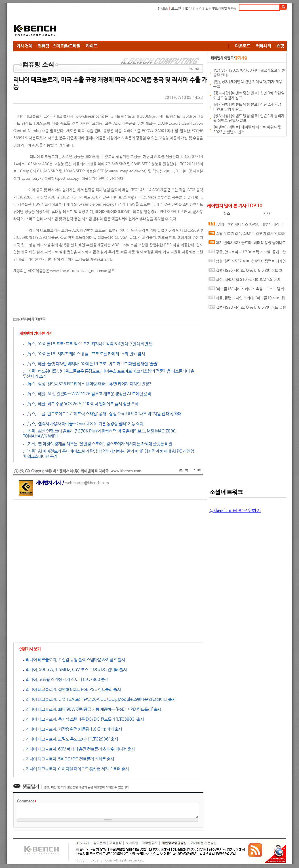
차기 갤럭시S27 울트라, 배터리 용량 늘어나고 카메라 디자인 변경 (247, 244)
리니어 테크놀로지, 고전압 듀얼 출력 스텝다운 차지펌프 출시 (74, 660)
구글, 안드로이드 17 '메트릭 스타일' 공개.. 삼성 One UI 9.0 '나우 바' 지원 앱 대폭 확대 (247, 253)
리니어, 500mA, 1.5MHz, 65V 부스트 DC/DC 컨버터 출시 (75, 670)
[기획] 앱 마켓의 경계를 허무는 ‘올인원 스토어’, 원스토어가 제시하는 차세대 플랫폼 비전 (97, 444)
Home (194, 69)
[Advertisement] (184, 27)
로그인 (176, 9)
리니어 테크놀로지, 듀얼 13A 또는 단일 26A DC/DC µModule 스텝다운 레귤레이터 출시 (99, 699)
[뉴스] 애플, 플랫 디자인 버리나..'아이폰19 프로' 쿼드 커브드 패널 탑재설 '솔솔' (90, 364)
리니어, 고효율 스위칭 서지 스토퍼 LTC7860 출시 (66, 680)
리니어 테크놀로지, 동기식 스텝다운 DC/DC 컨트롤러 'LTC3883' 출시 (83, 719)
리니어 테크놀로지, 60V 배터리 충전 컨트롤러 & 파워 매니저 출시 (79, 749)
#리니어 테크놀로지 (33, 319)
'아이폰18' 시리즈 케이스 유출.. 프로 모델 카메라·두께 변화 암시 (247, 290)
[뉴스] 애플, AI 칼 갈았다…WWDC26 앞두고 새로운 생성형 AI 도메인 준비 (87, 394)
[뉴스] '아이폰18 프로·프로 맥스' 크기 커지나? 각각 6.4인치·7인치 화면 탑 (88, 344)
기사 (267, 214)
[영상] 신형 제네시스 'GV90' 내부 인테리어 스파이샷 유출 (246, 226)
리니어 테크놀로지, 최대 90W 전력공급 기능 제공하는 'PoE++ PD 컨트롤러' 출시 (92, 709)
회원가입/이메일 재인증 (221, 9)
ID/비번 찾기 (193, 9)
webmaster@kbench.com (87, 483)
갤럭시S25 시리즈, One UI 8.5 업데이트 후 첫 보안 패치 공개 (246, 272)
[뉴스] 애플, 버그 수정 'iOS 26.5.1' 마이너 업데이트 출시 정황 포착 (81, 404)
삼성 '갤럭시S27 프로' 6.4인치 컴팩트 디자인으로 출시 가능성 (247, 263)
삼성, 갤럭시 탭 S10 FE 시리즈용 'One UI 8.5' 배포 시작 (244, 281)
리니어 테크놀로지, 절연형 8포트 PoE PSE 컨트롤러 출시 (72, 690)
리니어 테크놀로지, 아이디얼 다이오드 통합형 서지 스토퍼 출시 (76, 769)
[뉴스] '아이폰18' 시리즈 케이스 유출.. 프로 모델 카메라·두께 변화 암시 (84, 354)
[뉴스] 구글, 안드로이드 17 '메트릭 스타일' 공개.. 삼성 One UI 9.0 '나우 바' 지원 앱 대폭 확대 (102, 414)
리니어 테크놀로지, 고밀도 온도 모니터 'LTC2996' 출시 (70, 739)
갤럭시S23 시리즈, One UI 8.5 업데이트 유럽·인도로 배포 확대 (247, 309)
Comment (27, 801)
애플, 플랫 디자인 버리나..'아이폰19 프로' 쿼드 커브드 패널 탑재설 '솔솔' (247, 299)
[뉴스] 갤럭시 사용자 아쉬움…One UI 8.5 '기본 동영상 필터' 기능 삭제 (83, 424)
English (163, 9)
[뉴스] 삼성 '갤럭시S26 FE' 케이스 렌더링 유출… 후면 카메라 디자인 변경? (87, 384)
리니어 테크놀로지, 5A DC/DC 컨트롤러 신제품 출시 (68, 759)
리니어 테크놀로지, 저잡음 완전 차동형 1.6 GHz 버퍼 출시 (72, 729)
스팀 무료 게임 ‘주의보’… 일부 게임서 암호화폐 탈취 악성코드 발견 (247, 235)
